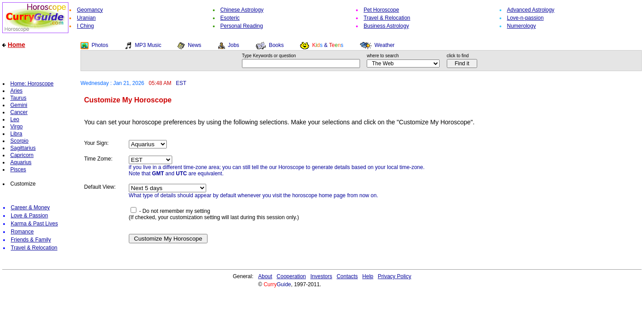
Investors (321, 276)
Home (16, 45)
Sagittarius (23, 148)
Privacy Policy (395, 276)
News (195, 45)
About (265, 276)
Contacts (347, 276)
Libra (16, 134)
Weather (384, 45)
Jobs (233, 45)
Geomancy (90, 10)
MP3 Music (148, 45)
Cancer (19, 112)
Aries (16, 91)
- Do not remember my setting (170, 211)
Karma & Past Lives (34, 224)
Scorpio (19, 141)
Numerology (522, 26)
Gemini (19, 105)
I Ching (85, 26)
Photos (100, 45)
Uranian (86, 18)
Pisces (18, 169)
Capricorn (22, 155)
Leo (15, 119)
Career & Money (30, 208)
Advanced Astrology (531, 10)
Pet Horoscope (381, 10)
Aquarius (21, 162)
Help (368, 276)
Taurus (18, 98)
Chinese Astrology (242, 10)
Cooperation (291, 276)
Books (276, 45)
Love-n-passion (525, 18)
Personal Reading (242, 26)
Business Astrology (386, 26)
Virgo (17, 127)
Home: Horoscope (32, 84)
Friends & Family (31, 240)
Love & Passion (29, 216)
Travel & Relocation (387, 18)
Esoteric (230, 18)
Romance (22, 232)
